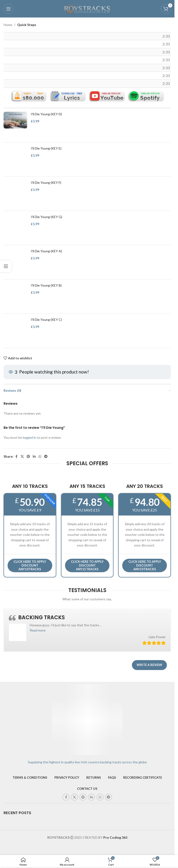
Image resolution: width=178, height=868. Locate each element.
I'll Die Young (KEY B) (46, 286)
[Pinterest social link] (28, 457)
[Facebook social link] (16, 457)
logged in (29, 437)
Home (8, 25)
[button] (38, 630)
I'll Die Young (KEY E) (46, 148)
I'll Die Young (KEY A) (46, 251)
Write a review (149, 665)
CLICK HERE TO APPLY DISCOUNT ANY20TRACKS (145, 565)
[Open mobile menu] (9, 9)
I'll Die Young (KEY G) (46, 217)
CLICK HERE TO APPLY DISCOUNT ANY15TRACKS (87, 565)
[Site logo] (87, 8)
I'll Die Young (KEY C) (46, 320)
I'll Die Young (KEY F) (46, 183)
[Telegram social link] (46, 457)
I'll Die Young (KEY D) (46, 114)
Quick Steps (27, 25)
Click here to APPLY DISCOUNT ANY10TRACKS (30, 565)
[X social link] (22, 457)
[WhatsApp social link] (40, 457)
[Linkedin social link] (34, 457)
